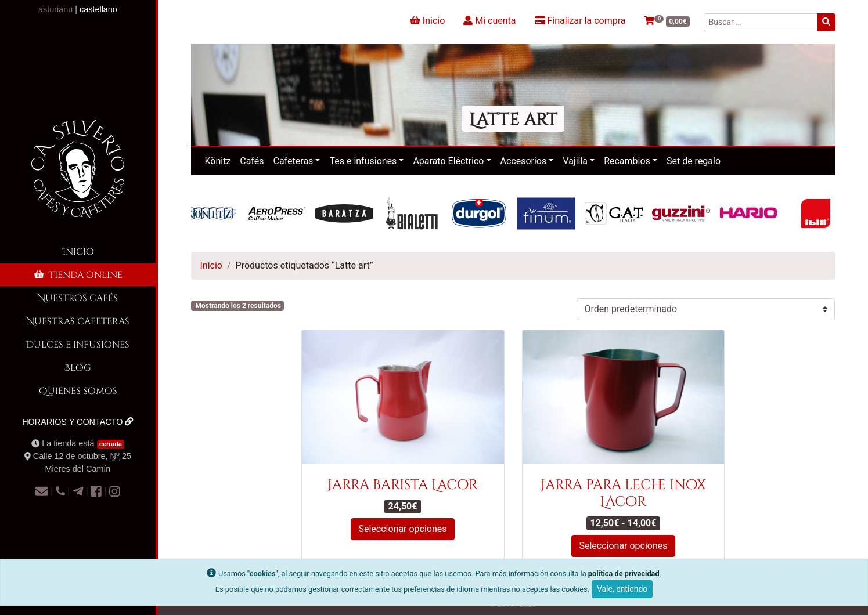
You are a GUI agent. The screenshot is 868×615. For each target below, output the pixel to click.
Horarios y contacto (78, 422)
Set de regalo (694, 161)
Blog (78, 367)
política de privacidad (624, 574)
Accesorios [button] (524, 161)
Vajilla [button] (575, 161)
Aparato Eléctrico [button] (448, 161)
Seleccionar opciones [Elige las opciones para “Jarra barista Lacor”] (402, 529)
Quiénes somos (78, 390)
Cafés (252, 161)
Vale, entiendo (622, 589)
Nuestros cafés (78, 297)
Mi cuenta (489, 21)
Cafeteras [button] (293, 161)
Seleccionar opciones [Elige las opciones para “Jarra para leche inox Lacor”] (623, 546)
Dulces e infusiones (78, 344)
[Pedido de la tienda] (706, 309)
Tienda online (77, 274)
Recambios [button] (627, 161)
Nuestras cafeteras (78, 321)
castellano (98, 9)
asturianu (55, 9)
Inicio (78, 251)
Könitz (218, 161)
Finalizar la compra (580, 21)
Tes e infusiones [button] (363, 161)
